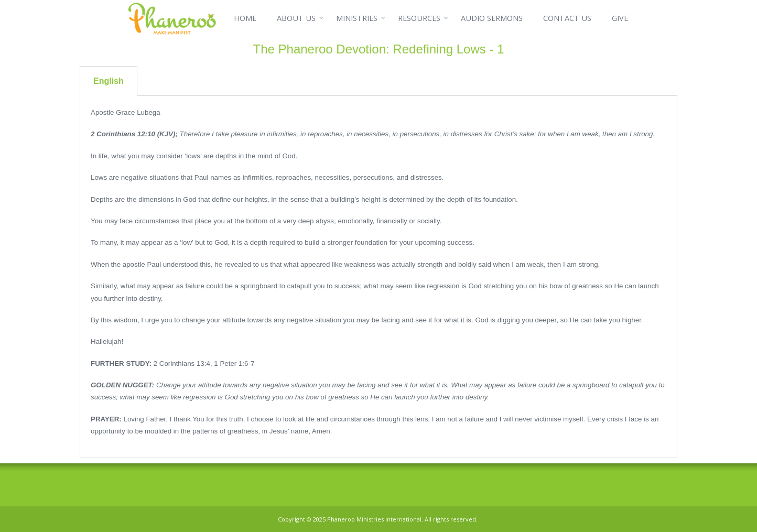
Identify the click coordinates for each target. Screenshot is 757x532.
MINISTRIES (357, 18)
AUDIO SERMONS (492, 18)
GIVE (620, 18)
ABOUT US (296, 18)
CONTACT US (567, 18)
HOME (245, 18)
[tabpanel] (379, 277)
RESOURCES (419, 18)
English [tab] (109, 81)
